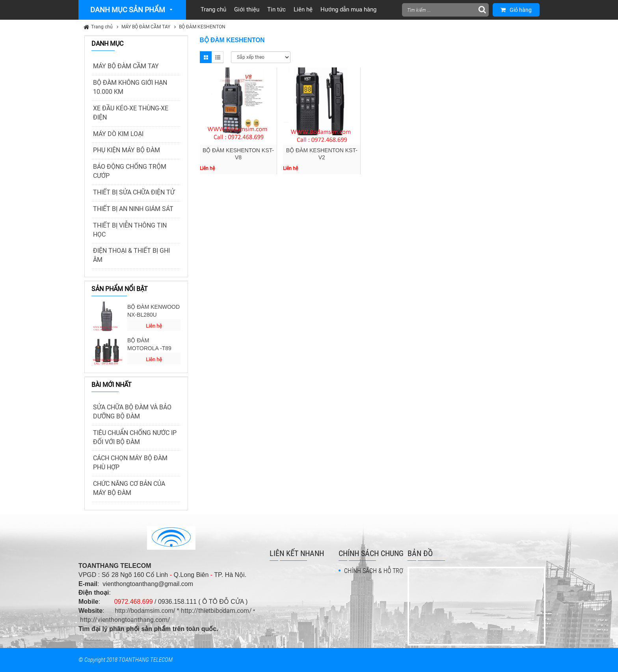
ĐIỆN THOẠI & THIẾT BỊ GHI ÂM (131, 255)
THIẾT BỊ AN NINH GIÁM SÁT (133, 209)
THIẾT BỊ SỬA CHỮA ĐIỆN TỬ (134, 192)
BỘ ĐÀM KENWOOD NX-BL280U (154, 311)
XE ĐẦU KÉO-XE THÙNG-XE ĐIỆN (131, 113)
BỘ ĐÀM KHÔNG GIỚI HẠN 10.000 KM (130, 87)
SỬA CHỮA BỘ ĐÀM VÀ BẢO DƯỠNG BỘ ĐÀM (132, 412)
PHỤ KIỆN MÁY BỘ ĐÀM (127, 150)
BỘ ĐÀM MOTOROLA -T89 (149, 344)
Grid (206, 57)
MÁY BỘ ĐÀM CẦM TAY (146, 27)
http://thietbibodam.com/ (216, 611)
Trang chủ (102, 27)
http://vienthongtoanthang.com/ (125, 620)
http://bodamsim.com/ (145, 611)
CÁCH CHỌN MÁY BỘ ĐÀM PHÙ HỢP (130, 463)
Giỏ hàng (516, 10)
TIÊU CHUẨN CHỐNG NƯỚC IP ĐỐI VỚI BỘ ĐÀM (135, 437)
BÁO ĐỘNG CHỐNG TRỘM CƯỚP (130, 171)
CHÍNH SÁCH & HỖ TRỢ (374, 571)
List (218, 57)
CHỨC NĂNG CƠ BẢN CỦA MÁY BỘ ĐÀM (129, 488)
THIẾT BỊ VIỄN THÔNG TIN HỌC (130, 230)
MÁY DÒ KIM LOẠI (118, 134)
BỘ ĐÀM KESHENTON (202, 27)
